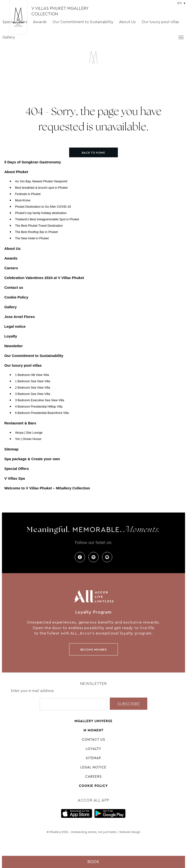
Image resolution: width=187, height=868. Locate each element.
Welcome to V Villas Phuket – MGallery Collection (47, 488)
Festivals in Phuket (28, 194)
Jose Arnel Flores (20, 317)
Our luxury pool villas (160, 22)
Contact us (14, 287)
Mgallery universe (93, 721)
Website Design (130, 832)
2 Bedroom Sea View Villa (33, 388)
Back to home (93, 153)
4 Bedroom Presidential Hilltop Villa (39, 407)
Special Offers (15, 22)
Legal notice (15, 326)
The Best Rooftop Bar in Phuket (37, 232)
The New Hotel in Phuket (32, 238)
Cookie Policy (16, 297)
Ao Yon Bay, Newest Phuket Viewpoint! (41, 181)
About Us (127, 22)
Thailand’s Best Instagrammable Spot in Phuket (47, 219)
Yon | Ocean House (28, 439)
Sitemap (11, 449)
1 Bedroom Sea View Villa (33, 381)
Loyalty (11, 336)
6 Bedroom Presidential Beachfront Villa (42, 413)
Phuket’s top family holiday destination (41, 213)
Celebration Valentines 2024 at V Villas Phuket (44, 278)
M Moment (93, 730)
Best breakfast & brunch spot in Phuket (41, 188)
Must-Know (23, 200)
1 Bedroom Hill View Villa (32, 375)
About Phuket (16, 172)
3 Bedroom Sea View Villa (33, 394)
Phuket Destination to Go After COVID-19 (43, 207)
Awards (40, 22)
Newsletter (14, 346)
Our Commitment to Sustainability (83, 22)
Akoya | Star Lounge (29, 433)
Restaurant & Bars (20, 423)
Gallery (9, 37)
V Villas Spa (15, 478)
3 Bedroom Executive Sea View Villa (40, 400)
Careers (11, 268)
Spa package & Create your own (32, 459)
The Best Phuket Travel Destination (39, 226)
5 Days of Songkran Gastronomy (33, 162)
